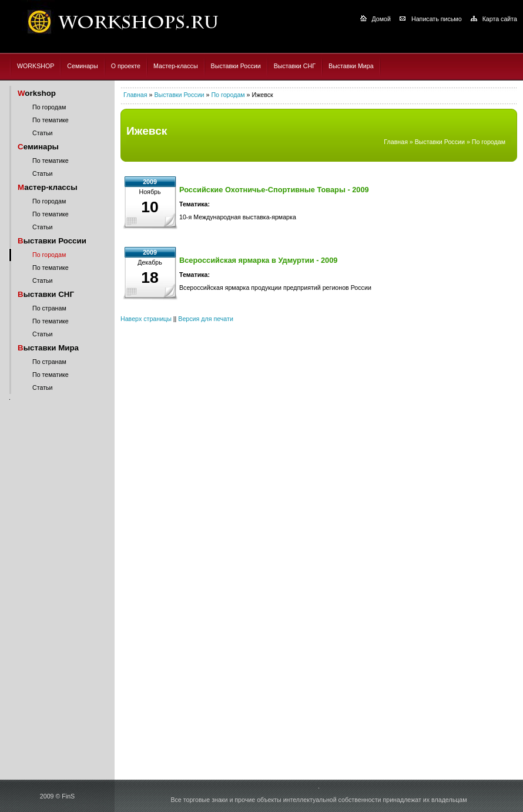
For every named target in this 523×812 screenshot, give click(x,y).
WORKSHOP (36, 66)
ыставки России (52, 241)
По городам (49, 107)
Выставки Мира (351, 66)
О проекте (126, 66)
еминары (38, 147)
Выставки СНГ (295, 66)
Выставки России (236, 66)
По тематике (51, 120)
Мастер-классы (176, 66)
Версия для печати (206, 319)
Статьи (43, 133)
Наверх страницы (146, 319)
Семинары (82, 66)
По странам (49, 308)
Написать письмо (437, 19)
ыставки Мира (48, 348)
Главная (135, 95)
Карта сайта (500, 19)
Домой (381, 19)
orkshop (37, 93)
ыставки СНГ (46, 294)
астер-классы (48, 187)
